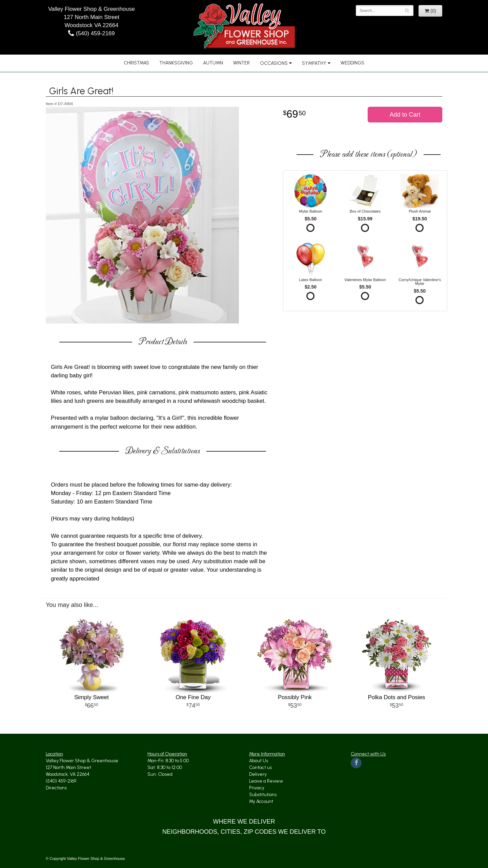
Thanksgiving (176, 63)
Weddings (352, 63)
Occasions (274, 63)
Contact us (260, 767)
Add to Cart (405, 115)
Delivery (258, 774)
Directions (56, 788)
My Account (261, 801)
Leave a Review (266, 781)
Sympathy (314, 63)
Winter (241, 63)
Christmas (136, 63)
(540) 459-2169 (91, 33)
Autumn (213, 63)
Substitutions (263, 795)
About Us (259, 761)
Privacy (257, 788)
